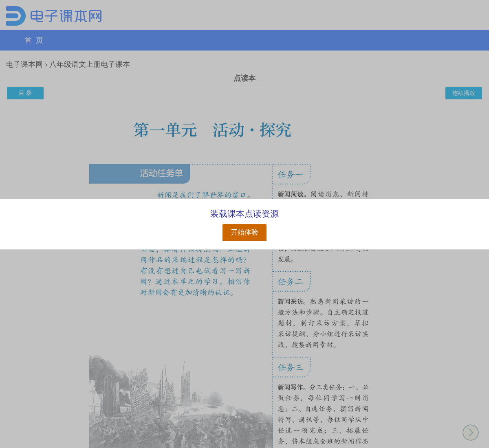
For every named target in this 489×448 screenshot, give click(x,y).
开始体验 (244, 232)
